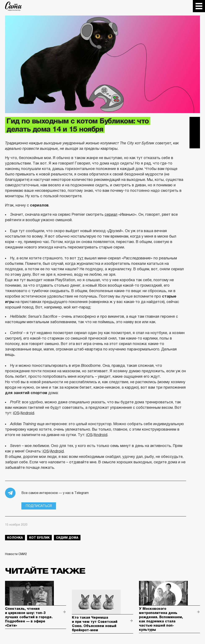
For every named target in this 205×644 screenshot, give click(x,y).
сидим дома (67, 538)
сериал (111, 214)
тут (80, 258)
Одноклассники (195, 143)
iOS (16, 413)
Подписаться (39, 506)
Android (27, 413)
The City (14, 6)
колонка (15, 538)
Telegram (195, 122)
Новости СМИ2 (16, 554)
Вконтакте (195, 133)
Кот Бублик (39, 538)
